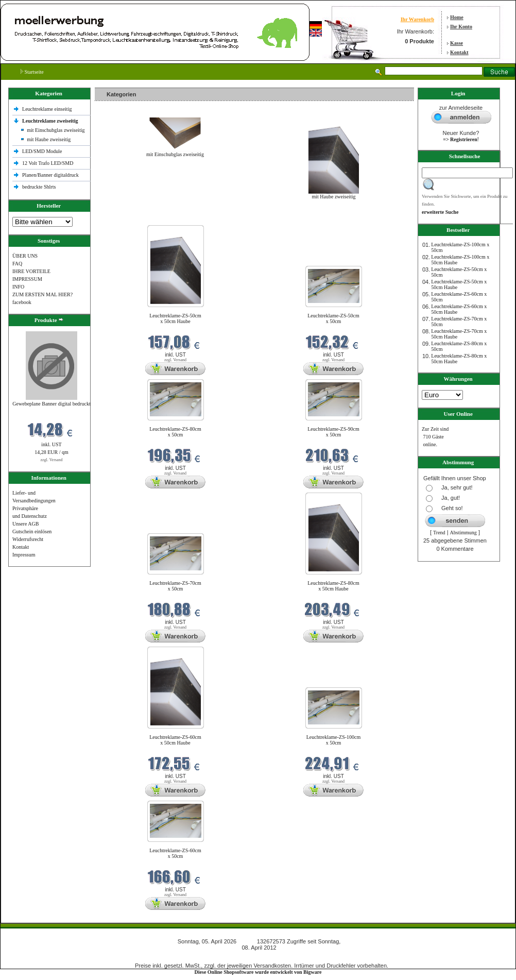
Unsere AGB (25, 524)
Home (457, 17)
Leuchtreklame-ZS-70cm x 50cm (175, 586)
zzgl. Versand (52, 460)
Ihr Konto (461, 27)
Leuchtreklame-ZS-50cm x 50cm (333, 318)
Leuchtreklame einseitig (48, 109)
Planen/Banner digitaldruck (50, 175)
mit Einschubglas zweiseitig (56, 130)
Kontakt (459, 52)
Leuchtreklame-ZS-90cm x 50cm (333, 432)
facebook (22, 302)
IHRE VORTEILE (31, 271)
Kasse (457, 43)
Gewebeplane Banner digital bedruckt (51, 404)
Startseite (32, 72)
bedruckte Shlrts (39, 187)
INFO (18, 287)
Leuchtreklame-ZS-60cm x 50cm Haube (175, 740)
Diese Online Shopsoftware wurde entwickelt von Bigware (258, 972)
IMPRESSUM (27, 279)
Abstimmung (463, 533)
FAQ (17, 264)
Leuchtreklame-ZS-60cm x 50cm (175, 853)
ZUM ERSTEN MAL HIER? (42, 294)
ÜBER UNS (25, 256)
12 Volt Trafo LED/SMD (48, 163)
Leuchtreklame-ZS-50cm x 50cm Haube (175, 318)
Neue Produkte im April (122, 219)
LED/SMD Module (42, 151)
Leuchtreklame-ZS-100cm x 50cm (334, 740)
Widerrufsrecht (28, 539)
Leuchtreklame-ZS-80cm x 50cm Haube (333, 586)
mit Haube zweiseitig (49, 139)
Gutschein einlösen (32, 531)
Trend (439, 533)
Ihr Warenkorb (417, 19)
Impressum (24, 555)
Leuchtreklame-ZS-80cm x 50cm (175, 432)
